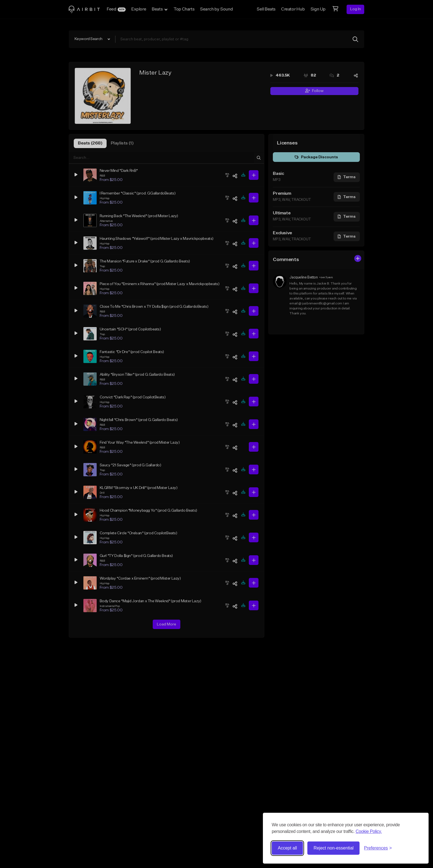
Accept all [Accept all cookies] (287, 848)
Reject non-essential (333, 848)
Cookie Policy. (369, 831)
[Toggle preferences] (378, 848)
